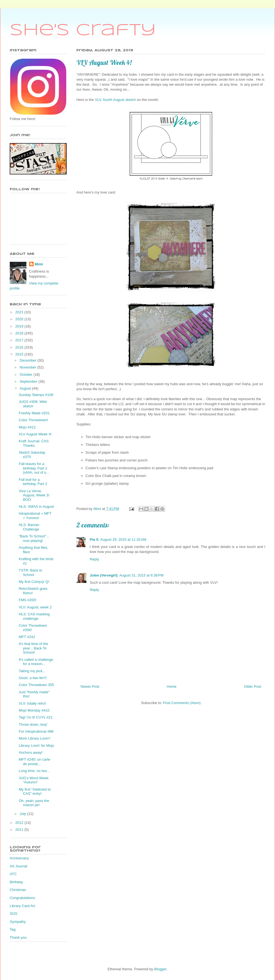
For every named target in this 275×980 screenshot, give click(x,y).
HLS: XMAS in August (36, 506)
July (23, 814)
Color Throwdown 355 (36, 685)
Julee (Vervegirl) (104, 575)
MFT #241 (27, 637)
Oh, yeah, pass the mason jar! (34, 803)
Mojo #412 (27, 427)
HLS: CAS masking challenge (34, 616)
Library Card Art (22, 906)
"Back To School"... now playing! (34, 538)
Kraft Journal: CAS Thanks (34, 443)
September (29, 381)
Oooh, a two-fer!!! (32, 678)
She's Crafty (83, 31)
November (29, 367)
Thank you (18, 937)
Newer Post (90, 686)
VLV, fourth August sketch (115, 100)
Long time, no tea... (34, 771)
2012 (20, 823)
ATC (13, 874)
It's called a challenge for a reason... (36, 662)
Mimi (39, 264)
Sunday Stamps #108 (36, 395)
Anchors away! (30, 752)
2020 (20, 319)
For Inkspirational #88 (36, 731)
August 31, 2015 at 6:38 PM (141, 575)
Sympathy (18, 922)
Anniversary (19, 858)
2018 (20, 333)
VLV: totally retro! (32, 703)
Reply (94, 559)
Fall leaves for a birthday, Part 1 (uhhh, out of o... (34, 468)
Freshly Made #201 (34, 413)
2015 (20, 354)
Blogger (160, 969)
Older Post (253, 686)
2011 (20, 830)
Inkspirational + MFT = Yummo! (35, 516)
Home (172, 686)
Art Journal (18, 866)
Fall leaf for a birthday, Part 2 (33, 482)
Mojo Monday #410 (34, 710)
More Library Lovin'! (34, 738)
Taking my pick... (32, 671)
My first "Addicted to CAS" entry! (35, 792)
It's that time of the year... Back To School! (33, 648)
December (29, 360)
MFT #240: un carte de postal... (34, 762)
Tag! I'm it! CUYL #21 (36, 717)
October (27, 375)
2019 (20, 326)
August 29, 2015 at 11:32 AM (123, 539)
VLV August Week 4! (35, 434)
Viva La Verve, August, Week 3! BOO (34, 495)
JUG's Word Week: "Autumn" (34, 780)
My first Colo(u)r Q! (34, 582)
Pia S (94, 539)
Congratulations (22, 898)
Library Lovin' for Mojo (36, 746)
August (26, 388)
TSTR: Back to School (30, 572)
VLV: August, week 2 (35, 607)
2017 (20, 340)
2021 (20, 312)
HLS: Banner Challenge (29, 527)
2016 (20, 347)
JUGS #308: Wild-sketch (33, 404)
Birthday (16, 882)
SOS (13, 914)
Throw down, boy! (33, 724)
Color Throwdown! (33, 420)
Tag (13, 929)
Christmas (18, 890)
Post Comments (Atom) (182, 703)
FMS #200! (27, 600)
